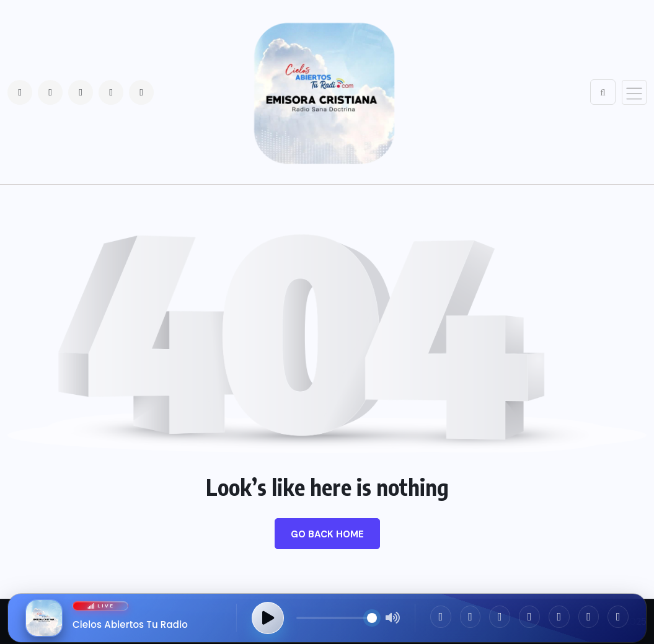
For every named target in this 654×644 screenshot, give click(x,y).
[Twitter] (500, 617)
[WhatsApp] (529, 617)
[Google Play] (618, 617)
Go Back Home (327, 534)
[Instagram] (471, 617)
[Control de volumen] (337, 618)
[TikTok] (559, 617)
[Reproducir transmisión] (268, 618)
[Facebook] (441, 617)
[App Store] (589, 617)
